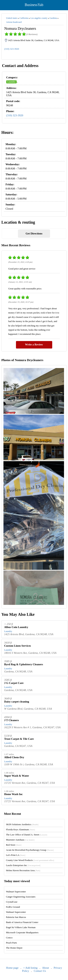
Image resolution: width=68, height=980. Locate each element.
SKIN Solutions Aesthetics (22, 824)
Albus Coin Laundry (16, 627)
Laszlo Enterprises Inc (23, 865)
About (46, 968)
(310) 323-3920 (12, 49)
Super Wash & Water (17, 776)
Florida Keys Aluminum (20, 829)
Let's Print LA (16, 855)
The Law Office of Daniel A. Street (27, 835)
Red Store (14, 845)
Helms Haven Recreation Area (23, 870)
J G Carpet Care (14, 683)
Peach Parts (11, 943)
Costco (9, 938)
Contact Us (40, 971)
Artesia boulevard (14, 22)
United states (12, 18)
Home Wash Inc (13, 794)
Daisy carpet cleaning (17, 702)
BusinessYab (34, 5)
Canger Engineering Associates (21, 897)
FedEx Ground (13, 907)
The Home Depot (14, 948)
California (24, 18)
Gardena (53, 18)
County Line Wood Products (30, 860)
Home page (12, 968)
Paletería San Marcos (16, 917)
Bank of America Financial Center (22, 922)
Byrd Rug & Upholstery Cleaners (24, 664)
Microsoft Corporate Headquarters (22, 932)
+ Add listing (30, 968)
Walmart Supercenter (16, 892)
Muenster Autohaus (20, 840)
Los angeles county (39, 18)
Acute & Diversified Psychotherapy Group (30, 850)
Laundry (11, 82)
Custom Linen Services (18, 646)
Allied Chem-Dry (14, 757)
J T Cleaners (12, 720)
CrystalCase (12, 902)
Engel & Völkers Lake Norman (21, 927)
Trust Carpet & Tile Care (19, 739)
